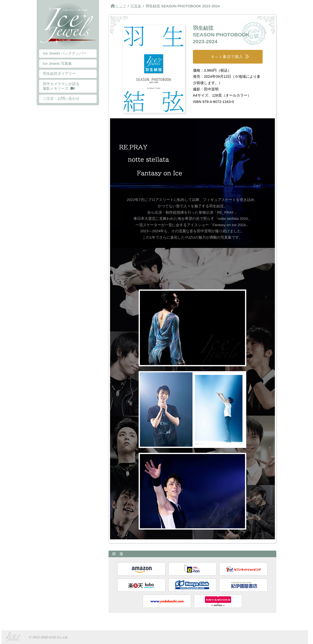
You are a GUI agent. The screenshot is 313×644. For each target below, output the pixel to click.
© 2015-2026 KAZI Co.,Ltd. (49, 637)
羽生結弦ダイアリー (59, 73)
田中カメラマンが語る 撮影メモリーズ (61, 86)
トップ (121, 6)
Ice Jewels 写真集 (57, 63)
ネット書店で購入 (227, 57)
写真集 (136, 6)
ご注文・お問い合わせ (61, 98)
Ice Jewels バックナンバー (65, 53)
